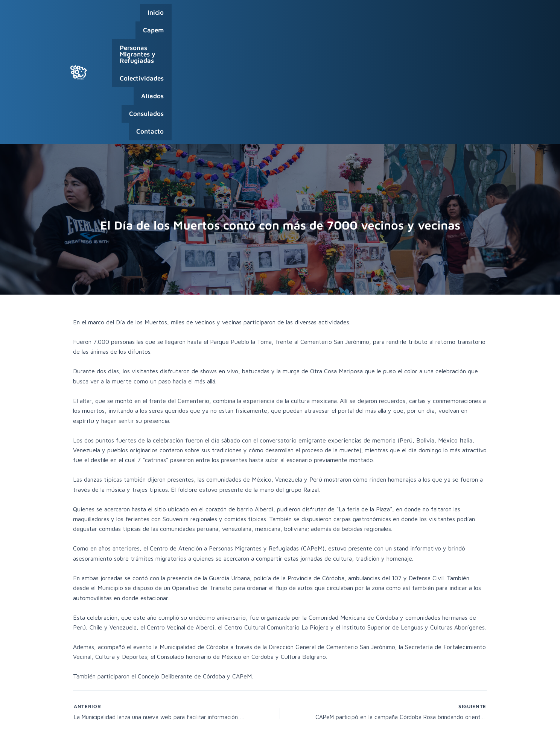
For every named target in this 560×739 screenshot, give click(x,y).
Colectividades (345, 16)
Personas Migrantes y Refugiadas (261, 16)
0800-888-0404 (438, 714)
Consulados (429, 16)
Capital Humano (418, 724)
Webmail (451, 724)
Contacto (471, 16)
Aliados (389, 16)
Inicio (159, 16)
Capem (188, 16)
